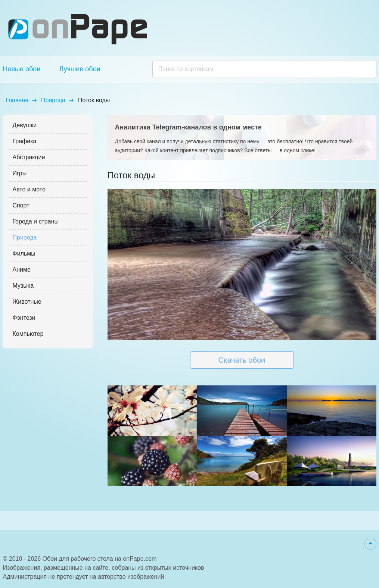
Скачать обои (242, 360)
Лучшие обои (80, 69)
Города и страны (36, 221)
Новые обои (22, 69)
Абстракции (29, 157)
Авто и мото (29, 189)
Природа (53, 100)
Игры (20, 173)
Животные (27, 302)
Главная (17, 100)
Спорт (21, 205)
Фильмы (24, 254)
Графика (25, 141)
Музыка (23, 286)
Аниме (22, 270)
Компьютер (28, 334)
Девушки (25, 125)
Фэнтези (24, 318)
